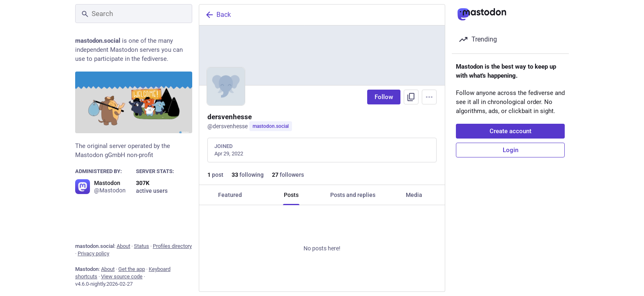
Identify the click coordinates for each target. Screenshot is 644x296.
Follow (384, 97)
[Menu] (429, 97)
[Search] (134, 14)
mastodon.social (271, 126)
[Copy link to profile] (411, 97)
